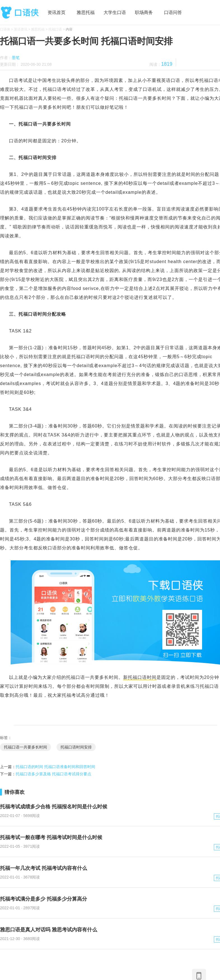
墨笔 (16, 58)
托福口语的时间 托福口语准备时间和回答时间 (55, 767)
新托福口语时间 (140, 677)
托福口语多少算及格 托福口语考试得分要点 (53, 774)
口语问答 (173, 12)
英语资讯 (21, 29)
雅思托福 (86, 12)
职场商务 (144, 12)
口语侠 (20, 13)
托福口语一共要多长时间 (25, 747)
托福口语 (55, 29)
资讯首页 (57, 12)
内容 (69, 29)
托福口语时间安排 (76, 747)
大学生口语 (115, 12)
